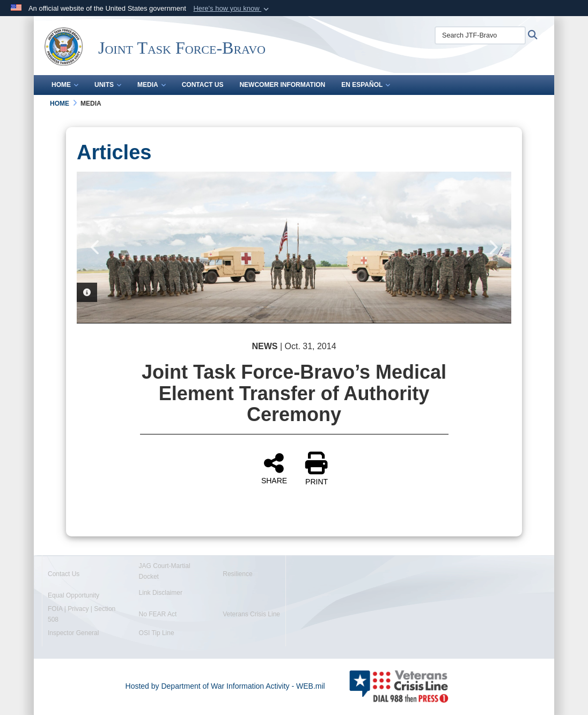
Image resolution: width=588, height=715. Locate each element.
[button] (232, 9)
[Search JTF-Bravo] (480, 35)
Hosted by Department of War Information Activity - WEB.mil (225, 686)
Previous (95, 247)
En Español (366, 85)
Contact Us (203, 85)
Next (493, 247)
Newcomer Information (282, 85)
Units (108, 85)
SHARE (274, 468)
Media (152, 85)
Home (65, 85)
